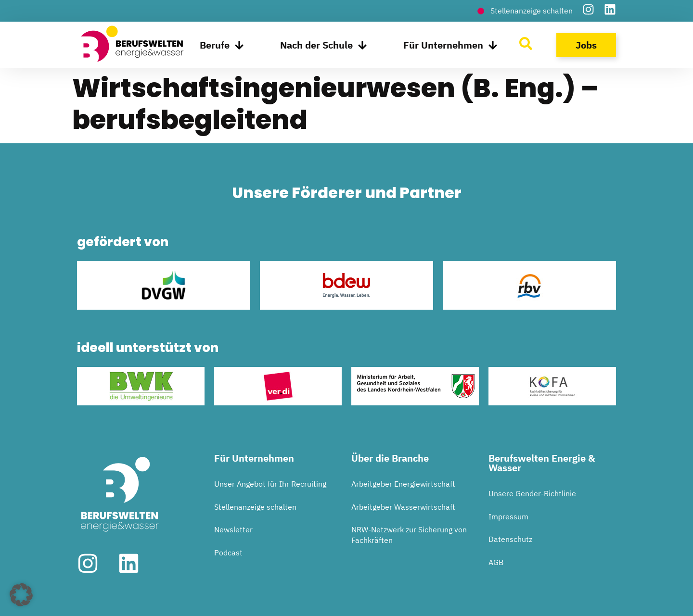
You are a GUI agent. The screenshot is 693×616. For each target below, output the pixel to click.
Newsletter (233, 529)
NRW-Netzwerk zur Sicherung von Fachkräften (409, 535)
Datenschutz (510, 539)
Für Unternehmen (450, 45)
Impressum (508, 516)
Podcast (228, 553)
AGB (496, 562)
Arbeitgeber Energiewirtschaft (403, 484)
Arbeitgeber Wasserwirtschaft (403, 507)
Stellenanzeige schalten (255, 507)
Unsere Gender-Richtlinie (532, 493)
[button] (21, 595)
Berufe (222, 45)
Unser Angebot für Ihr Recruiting (270, 484)
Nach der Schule (324, 45)
